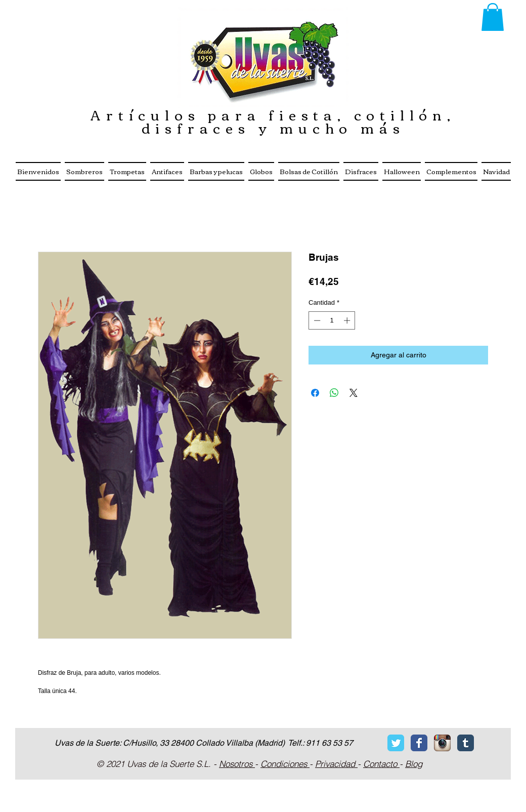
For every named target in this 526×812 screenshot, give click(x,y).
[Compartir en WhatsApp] (334, 393)
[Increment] (348, 320)
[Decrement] (316, 320)
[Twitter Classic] (396, 743)
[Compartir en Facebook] (315, 393)
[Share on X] (354, 393)
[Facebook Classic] (419, 743)
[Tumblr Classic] (466, 743)
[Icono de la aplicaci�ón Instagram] (442, 743)
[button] (493, 17)
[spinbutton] (332, 320)
